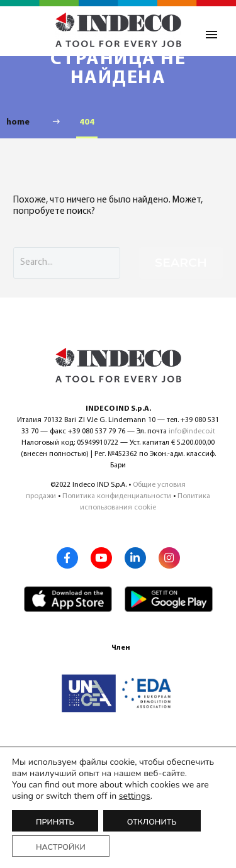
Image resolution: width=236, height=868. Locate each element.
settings (135, 796)
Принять (55, 822)
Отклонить (152, 822)
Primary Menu (211, 35)
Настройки (61, 847)
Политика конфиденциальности (117, 496)
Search (181, 263)
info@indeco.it (192, 431)
